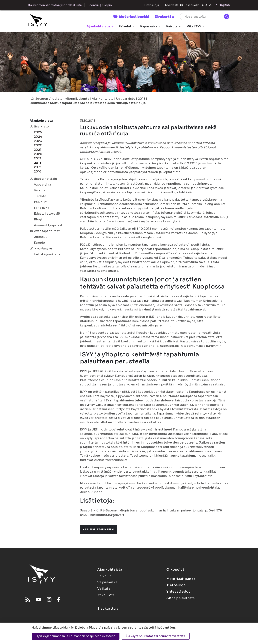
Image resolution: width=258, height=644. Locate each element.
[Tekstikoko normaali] (203, 5)
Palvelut (126, 26)
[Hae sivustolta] (205, 17)
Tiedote (40, 196)
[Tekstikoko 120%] (210, 5)
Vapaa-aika (150, 26)
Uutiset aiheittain (43, 179)
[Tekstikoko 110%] (206, 5)
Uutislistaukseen (98, 529)
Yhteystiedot (178, 592)
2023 (38, 141)
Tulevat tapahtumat (45, 231)
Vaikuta (173, 26)
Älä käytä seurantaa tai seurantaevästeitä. (156, 636)
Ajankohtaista (100, 26)
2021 (38, 150)
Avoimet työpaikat (48, 225)
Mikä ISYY (195, 26)
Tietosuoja (152, 5)
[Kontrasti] (181, 5)
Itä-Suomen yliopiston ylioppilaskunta (59, 99)
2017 (38, 167)
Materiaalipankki (131, 16)
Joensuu (41, 237)
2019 (38, 158)
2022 (38, 145)
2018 (142, 99)
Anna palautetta (181, 598)
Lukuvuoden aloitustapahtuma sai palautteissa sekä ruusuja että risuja (88, 103)
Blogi (38, 219)
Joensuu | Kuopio (100, 5)
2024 (38, 137)
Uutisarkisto (126, 99)
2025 (38, 132)
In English (222, 5)
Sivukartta (164, 16)
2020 (38, 154)
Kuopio (40, 243)
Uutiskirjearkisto (47, 254)
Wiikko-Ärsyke (41, 248)
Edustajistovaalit (47, 214)
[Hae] (227, 17)
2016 (38, 171)
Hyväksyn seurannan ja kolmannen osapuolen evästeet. (76, 636)
